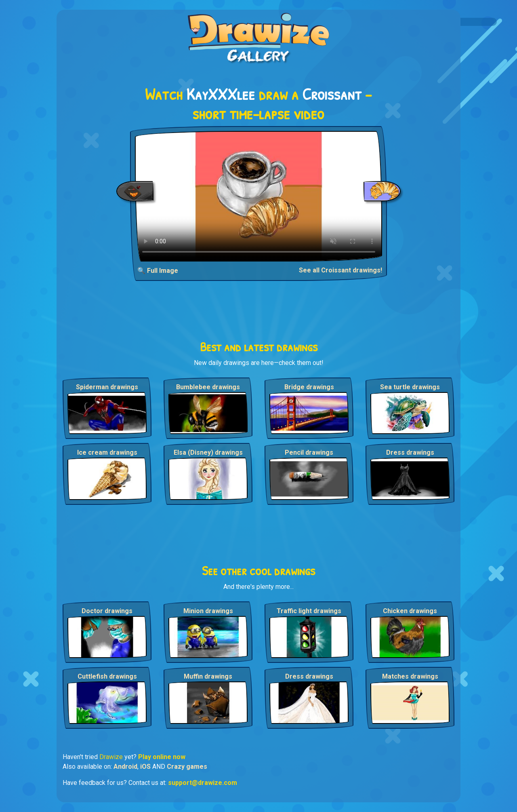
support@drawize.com (203, 783)
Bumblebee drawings (208, 387)
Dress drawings (410, 452)
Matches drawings (410, 676)
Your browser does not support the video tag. (259, 196)
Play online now (162, 757)
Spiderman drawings (107, 387)
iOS (145, 767)
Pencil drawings (309, 452)
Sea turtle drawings (410, 387)
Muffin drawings (208, 676)
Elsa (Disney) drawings (208, 452)
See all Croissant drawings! (340, 270)
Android (125, 767)
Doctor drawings (107, 611)
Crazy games (187, 767)
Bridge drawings (309, 387)
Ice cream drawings (107, 452)
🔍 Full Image (158, 271)
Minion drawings (208, 611)
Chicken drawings (410, 611)
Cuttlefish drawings (107, 676)
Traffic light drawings (309, 611)
